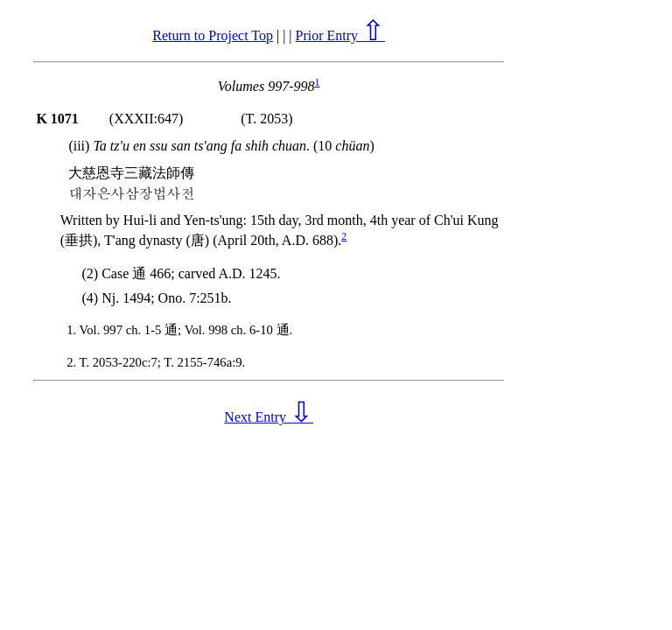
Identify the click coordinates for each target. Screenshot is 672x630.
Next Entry (269, 417)
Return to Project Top (213, 35)
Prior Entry (341, 35)
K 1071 (57, 119)
